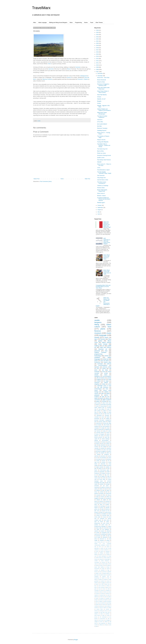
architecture (97, 362)
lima (103, 419)
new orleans (102, 409)
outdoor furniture (100, 352)
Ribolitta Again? (101, 203)
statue (102, 614)
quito (97, 453)
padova (110, 597)
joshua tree (109, 583)
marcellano (97, 590)
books (106, 337)
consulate (97, 417)
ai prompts (98, 459)
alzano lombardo (104, 550)
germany (104, 572)
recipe (109, 605)
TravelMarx (41, 8)
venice (110, 458)
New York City (108, 414)
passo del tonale (107, 450)
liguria (107, 587)
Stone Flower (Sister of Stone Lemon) (103, 92)
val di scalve (97, 537)
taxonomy (98, 536)
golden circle (99, 573)
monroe (110, 592)
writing (108, 540)
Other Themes (99, 23)
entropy (108, 567)
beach (102, 398)
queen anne (105, 525)
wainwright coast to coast (104, 386)
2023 (98, 37)
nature (106, 375)
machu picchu (108, 512)
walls (102, 393)
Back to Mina (100, 151)
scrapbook (106, 454)
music (109, 333)
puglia (104, 411)
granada (107, 508)
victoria (108, 433)
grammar (109, 442)
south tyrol (97, 534)
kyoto (97, 584)
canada (103, 428)
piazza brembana (108, 601)
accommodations (107, 376)
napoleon (96, 595)
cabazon (98, 500)
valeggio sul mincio (98, 622)
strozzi (96, 492)
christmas (107, 501)
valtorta (106, 622)
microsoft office (106, 515)
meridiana (108, 590)
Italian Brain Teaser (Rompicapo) (102, 113)
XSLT (100, 547)
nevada (106, 373)
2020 (98, 43)
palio (97, 598)
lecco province (102, 586)
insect (97, 406)
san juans (106, 486)
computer (101, 559)
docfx (110, 564)
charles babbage (105, 439)
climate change (107, 558)
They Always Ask (101, 178)
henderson (97, 473)
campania (97, 428)
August (99, 210)
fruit (100, 572)
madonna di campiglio (101, 514)
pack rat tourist (99, 522)
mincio (105, 592)
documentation (105, 440)
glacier (98, 401)
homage (103, 473)
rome (100, 412)
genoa (102, 508)
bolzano (104, 461)
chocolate (107, 415)
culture (96, 564)
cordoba (96, 561)
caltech (108, 554)
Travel (92, 23)
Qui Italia (99, 126)
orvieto (39, 121)
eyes (108, 506)
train (108, 536)
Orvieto (99, 103)
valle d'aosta (107, 425)
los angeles (102, 476)
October (100, 205)
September (100, 208)
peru (105, 379)
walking (97, 346)
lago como (107, 584)
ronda (110, 528)
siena (110, 489)
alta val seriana (101, 378)
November (100, 76)
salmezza (101, 606)
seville (98, 533)
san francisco (98, 431)
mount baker (102, 479)
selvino (101, 489)
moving (102, 594)
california (109, 364)
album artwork (107, 343)
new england (104, 447)
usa (97, 458)
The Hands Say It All (102, 149)
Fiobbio (96, 544)
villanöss (101, 625)
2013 (98, 59)
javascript (101, 429)
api (111, 550)
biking (108, 393)
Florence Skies (101, 188)
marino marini (97, 478)
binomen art (103, 349)
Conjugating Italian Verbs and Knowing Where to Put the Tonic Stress (103, 287)
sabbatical (107, 429)
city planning (97, 503)
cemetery (104, 462)
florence (98, 331)
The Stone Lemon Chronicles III (102, 183)
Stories (86, 23)
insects (108, 581)
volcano (96, 393)
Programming (78, 23)
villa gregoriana (102, 623)
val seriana (99, 425)
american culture (107, 367)
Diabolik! (99, 162)
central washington (102, 556)
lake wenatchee (102, 445)
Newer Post (36, 179)
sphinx (108, 490)
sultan (103, 615)
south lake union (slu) (105, 612)
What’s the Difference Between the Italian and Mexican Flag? (107, 225)
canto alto (107, 437)
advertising (99, 415)
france (96, 470)
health (108, 472)
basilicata (108, 551)
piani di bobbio (99, 601)
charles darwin (99, 558)
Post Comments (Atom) (46, 181)
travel (104, 372)
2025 (98, 32)
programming (98, 354)
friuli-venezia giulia (105, 470)
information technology (106, 404)
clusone (96, 559)
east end (51, 69)
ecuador (107, 504)
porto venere (106, 523)
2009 (98, 67)
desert (110, 465)
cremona (103, 562)
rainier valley (99, 528)
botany (104, 368)
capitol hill (97, 439)
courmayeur (97, 562)
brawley (102, 498)
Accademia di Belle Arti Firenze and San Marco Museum (104, 199)
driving (97, 565)
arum (104, 459)
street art (106, 359)
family (108, 417)
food (109, 327)
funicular (78, 67)
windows (102, 540)
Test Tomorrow (101, 176)
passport (108, 598)
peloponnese (97, 523)
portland (102, 484)
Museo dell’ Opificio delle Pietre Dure (103, 88)
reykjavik (102, 453)
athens (108, 497)
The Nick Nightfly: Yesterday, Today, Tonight (104, 173)
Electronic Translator (102, 128)
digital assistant (100, 467)
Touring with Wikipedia (103, 142)
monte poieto (97, 517)
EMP (109, 542)
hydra (108, 473)
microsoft (96, 592)
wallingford (97, 376)
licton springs (101, 587)
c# (104, 554)
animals (96, 375)
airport (108, 547)
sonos (110, 384)
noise (108, 409)
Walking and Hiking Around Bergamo (58, 23)
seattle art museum (105, 487)
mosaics (97, 594)
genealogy (97, 419)
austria (98, 461)
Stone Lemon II (101, 193)
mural (97, 337)
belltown (96, 436)
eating (109, 565)
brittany (96, 554)
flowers (98, 404)
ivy (95, 475)
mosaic (104, 517)
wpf (96, 626)
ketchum (108, 509)
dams (96, 504)
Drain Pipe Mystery (102, 95)
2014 (98, 56)
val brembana (103, 458)
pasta (108, 522)
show (107, 389)
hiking (97, 325)
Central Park (108, 493)
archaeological (98, 389)
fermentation (97, 442)
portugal (108, 484)
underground (83, 76)
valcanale (105, 537)
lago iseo (107, 475)
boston (108, 436)
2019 (98, 45)
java (102, 444)
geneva (96, 472)
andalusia (97, 426)
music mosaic (103, 344)
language (103, 335)
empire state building (99, 567)
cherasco (101, 501)
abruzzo (109, 495)
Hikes (35, 23)
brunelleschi (108, 498)
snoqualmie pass (105, 533)
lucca (100, 589)
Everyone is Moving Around (104, 155)
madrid (110, 514)
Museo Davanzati (102, 80)
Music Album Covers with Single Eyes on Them (107, 272)
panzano (102, 598)
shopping (97, 384)
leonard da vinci (105, 511)
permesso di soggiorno (101, 451)
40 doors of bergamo (99, 434)
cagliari (104, 500)
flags (108, 570)
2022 (98, 39)
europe (103, 569)
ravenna (104, 605)
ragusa (110, 526)
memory (102, 590)
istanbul (96, 583)
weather (102, 493)
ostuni (105, 597)
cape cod (97, 462)
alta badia (105, 370)
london (96, 476)
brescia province (98, 437)
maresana (97, 383)
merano (98, 515)
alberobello (97, 548)
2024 (98, 35)
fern (105, 468)
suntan (108, 615)
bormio (102, 436)
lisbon (101, 512)
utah (109, 619)
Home (62, 179)
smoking (101, 611)
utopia (96, 620)
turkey (104, 431)
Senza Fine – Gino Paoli (103, 78)
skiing (104, 384)
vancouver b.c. (103, 539)
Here (49, 64)
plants (103, 329)
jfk (100, 583)
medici (104, 478)
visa (108, 397)
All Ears (99, 97)
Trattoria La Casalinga (103, 186)
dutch (101, 565)
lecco (95, 586)
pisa (97, 603)
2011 (98, 63)
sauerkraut (97, 487)
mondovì (96, 447)
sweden (109, 534)
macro (104, 589)
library (108, 586)
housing (104, 401)
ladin (95, 445)
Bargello (99, 101)
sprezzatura (103, 456)
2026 (98, 30)
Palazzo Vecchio (101, 140)
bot (109, 461)
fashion (100, 468)
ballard (96, 398)
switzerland (99, 423)
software (98, 490)
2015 (98, 54)
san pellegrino (106, 529)
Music (71, 23)
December (100, 73)
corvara (104, 503)
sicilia (110, 379)
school (106, 356)
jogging (103, 583)
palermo (106, 395)
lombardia (97, 372)
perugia (96, 600)
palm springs (97, 411)
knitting (100, 475)
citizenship (103, 464)
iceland (99, 381)
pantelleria (99, 450)
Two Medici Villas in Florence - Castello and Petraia (104, 145)
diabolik (96, 440)
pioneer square (102, 422)
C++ (105, 542)
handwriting (97, 578)
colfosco (107, 398)
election (96, 506)
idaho (103, 509)
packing (103, 448)
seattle (97, 320)
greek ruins (97, 509)
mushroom (108, 594)
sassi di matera (103, 608)
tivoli (106, 492)
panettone (109, 448)
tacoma (96, 617)
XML (95, 547)
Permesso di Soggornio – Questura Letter (103, 85)
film (98, 368)
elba (95, 468)
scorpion (102, 531)
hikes (108, 578)
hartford (103, 578)
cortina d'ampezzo (105, 561)
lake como (97, 511)
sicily (106, 489)
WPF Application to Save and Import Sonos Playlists (107, 241)
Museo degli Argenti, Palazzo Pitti (102, 191)
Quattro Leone (101, 158)
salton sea (109, 453)
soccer (106, 611)
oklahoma (96, 597)
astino (108, 434)
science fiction (100, 609)
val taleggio (107, 620)
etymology (103, 506)
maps (108, 476)
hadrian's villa (105, 576)
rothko (98, 529)
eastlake (108, 467)
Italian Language (43, 23)
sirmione (107, 609)
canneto (109, 378)
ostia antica (106, 520)
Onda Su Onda (101, 82)
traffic (104, 536)
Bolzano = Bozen (101, 196)
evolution (96, 570)
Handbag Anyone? (102, 131)
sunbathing (103, 534)
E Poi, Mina (100, 122)
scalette (110, 608)
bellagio (102, 553)
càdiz (100, 564)
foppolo (96, 508)
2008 (98, 69)
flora (110, 339)
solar (103, 490)
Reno (104, 495)
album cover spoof (107, 403)
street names (97, 615)
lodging (108, 419)
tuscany (109, 456)
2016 (98, 52)
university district (100, 433)
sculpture (97, 397)
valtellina (106, 392)
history (98, 444)
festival (104, 442)
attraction (109, 459)
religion (110, 422)
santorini (96, 531)
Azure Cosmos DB (98, 542)
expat (108, 428)
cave (95, 556)
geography (102, 472)
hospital (105, 579)
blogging (96, 498)
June (99, 214)
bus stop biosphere (105, 426)
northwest (102, 519)
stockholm (107, 614)
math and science (106, 347)
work (101, 414)
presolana (97, 486)
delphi (105, 465)
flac (109, 468)
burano (101, 554)
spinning (96, 456)
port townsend (102, 603)
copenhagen (107, 559)
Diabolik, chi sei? (101, 99)
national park (103, 595)
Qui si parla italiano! (102, 124)
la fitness (107, 444)
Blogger (76, 640)
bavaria (96, 553)
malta (109, 589)
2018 (98, 48)
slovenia (96, 611)
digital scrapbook (107, 400)
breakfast (107, 553)
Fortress (47, 79)
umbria (110, 431)
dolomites (97, 367)
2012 (98, 61)
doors (101, 504)
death (101, 465)
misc (106, 351)
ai (104, 547)
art (103, 346)
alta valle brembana (103, 387)
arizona (102, 497)
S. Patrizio (83, 79)
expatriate (103, 570)
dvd (105, 565)
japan (96, 429)
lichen (96, 587)
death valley (105, 564)
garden (100, 341)
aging (97, 497)
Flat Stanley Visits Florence (104, 160)
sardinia (99, 454)
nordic (108, 595)
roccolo (105, 528)
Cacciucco (100, 120)
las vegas (106, 381)
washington (100, 364)
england (99, 379)
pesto (110, 600)
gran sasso (97, 575)
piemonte (97, 351)
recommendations (103, 365)
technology (98, 356)
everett (108, 569)
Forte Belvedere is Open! (103, 170)
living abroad (104, 406)
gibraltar (110, 572)
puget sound (98, 605)
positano (96, 525)
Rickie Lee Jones (101, 153)
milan (101, 592)
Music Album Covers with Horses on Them (107, 257)
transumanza (103, 619)
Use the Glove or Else (103, 180)
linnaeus (96, 512)
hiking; (96, 579)
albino (102, 548)
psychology (109, 603)
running (96, 606)
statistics (96, 614)
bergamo (98, 322)
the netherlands (103, 617)
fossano (96, 572)
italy (96, 339)
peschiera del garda (103, 600)
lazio (109, 445)
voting (106, 625)
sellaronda (109, 531)
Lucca (99, 168)
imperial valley (107, 362)
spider (105, 412)
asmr (97, 551)
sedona (96, 489)
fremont (103, 339)
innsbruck (103, 581)
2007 (98, 72)
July (99, 212)
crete (108, 562)
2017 (98, 50)
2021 (98, 41)
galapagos (97, 395)
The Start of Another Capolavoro (102, 117)
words (110, 625)
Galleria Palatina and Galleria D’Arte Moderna (104, 110)
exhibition (97, 357)
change (110, 556)
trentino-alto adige (107, 423)
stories (96, 390)
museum (98, 333)
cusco (108, 503)
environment (97, 569)
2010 (98, 65)
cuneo (103, 417)
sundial (101, 492)
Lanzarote (98, 495)
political (106, 383)
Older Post (87, 179)
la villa (102, 584)
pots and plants (105, 361)
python (110, 451)
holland (100, 579)
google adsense (106, 573)
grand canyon (103, 575)
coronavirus (97, 400)
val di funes (101, 620)
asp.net (102, 551)
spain (103, 397)
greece (96, 361)
